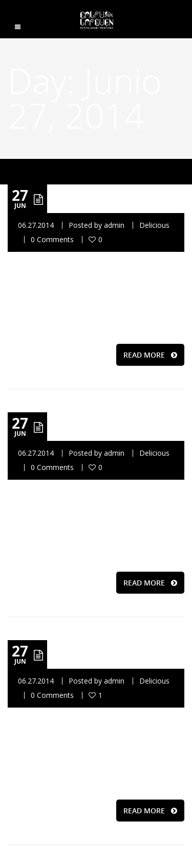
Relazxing (104, 198)
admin (114, 225)
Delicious (154, 225)
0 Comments (52, 239)
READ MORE (150, 355)
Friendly (99, 654)
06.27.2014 (36, 225)
